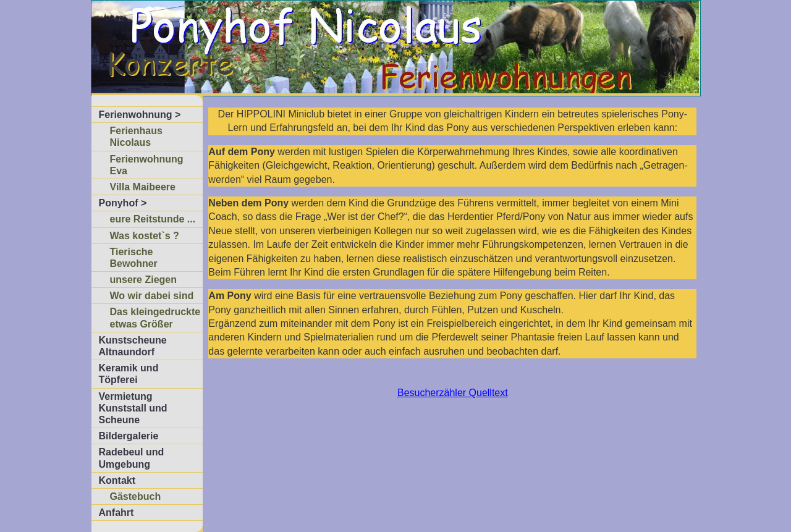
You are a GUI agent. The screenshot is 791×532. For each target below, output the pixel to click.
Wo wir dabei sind (152, 296)
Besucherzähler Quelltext (453, 393)
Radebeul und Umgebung (132, 458)
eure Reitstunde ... (153, 219)
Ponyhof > (123, 203)
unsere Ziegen (143, 280)
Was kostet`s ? (145, 236)
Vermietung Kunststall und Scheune (133, 408)
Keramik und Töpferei (129, 374)
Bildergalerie (129, 436)
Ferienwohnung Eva (147, 165)
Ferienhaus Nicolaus (136, 137)
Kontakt (117, 480)
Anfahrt (116, 513)
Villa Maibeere (143, 187)
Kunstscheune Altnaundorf (133, 346)
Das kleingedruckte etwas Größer (155, 318)
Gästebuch (136, 496)
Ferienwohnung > (140, 115)
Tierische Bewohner (134, 258)
